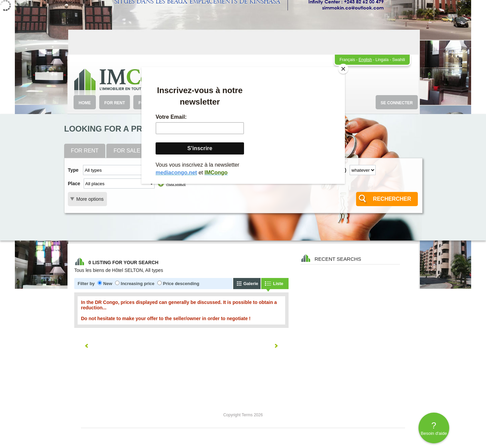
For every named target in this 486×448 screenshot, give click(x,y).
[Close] (343, 69)
